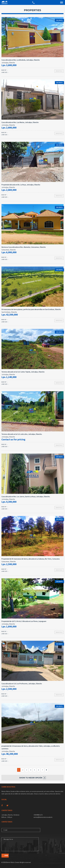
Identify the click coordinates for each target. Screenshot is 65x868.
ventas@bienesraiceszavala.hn (43, 817)
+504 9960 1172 (38, 815)
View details (59, 71)
